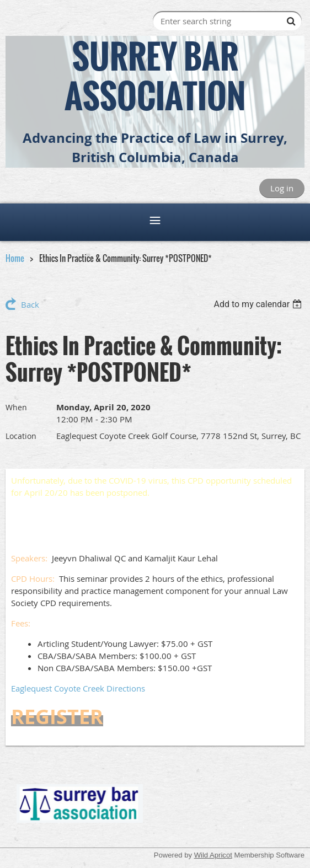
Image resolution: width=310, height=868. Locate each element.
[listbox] (259, 304)
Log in (282, 188)
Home (15, 258)
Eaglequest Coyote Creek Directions (78, 688)
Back (30, 304)
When (16, 407)
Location (21, 436)
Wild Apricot (213, 855)
